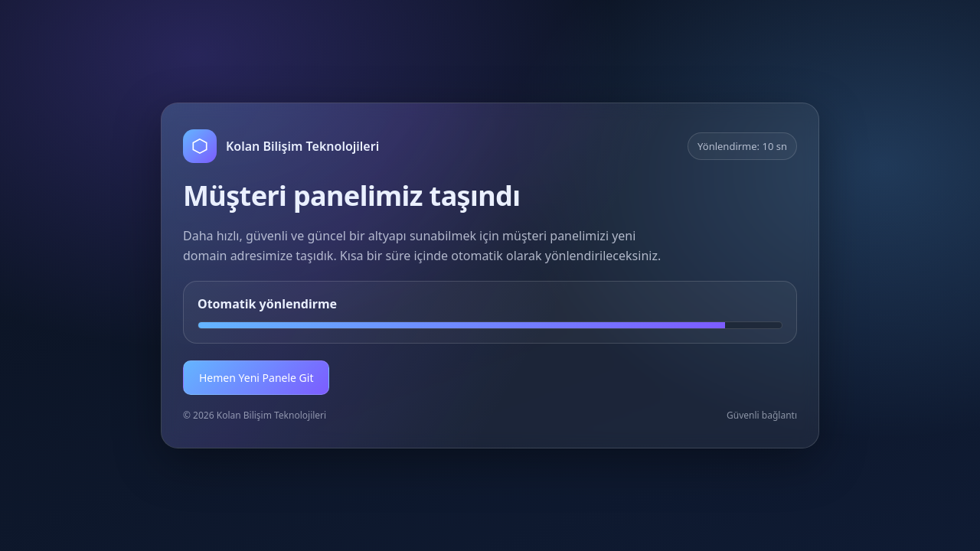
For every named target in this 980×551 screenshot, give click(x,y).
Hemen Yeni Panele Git (256, 378)
